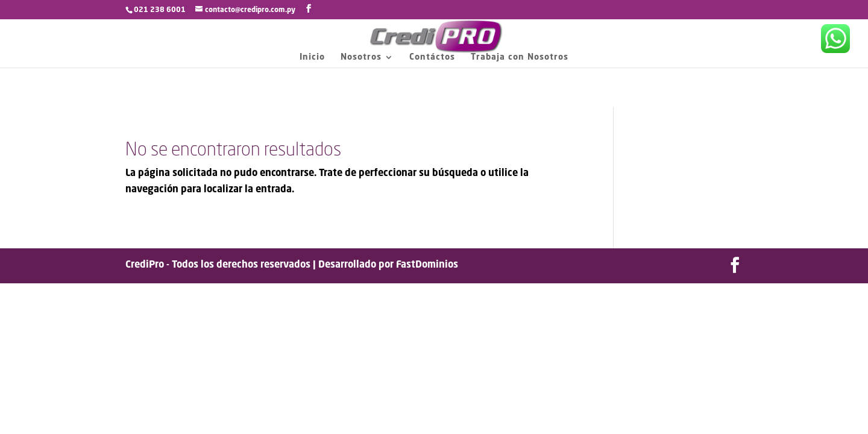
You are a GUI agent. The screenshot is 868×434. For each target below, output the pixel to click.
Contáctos (432, 57)
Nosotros (361, 57)
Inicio (312, 57)
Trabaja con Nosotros (520, 57)
